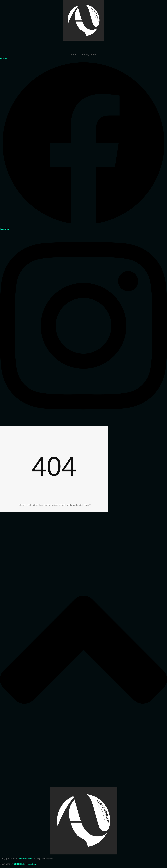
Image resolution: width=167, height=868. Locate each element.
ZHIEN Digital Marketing (25, 864)
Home (73, 54)
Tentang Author (89, 54)
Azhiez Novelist (26, 859)
